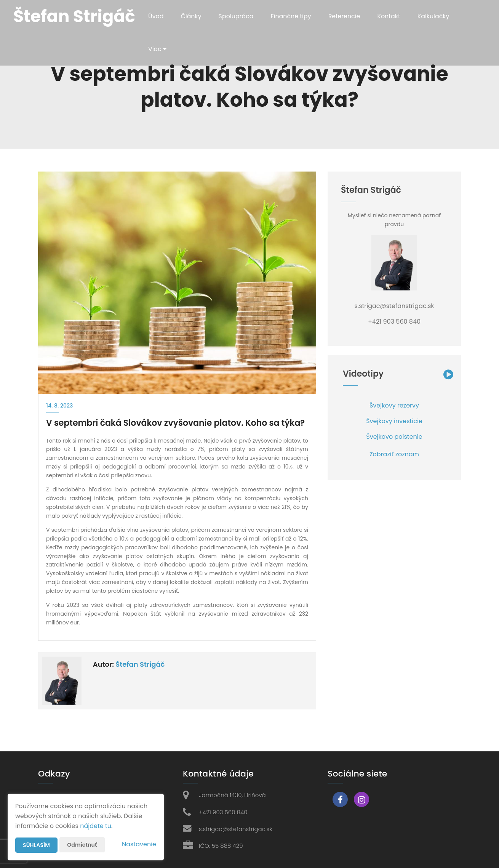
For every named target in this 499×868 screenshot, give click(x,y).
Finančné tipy (292, 16)
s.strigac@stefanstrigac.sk (235, 829)
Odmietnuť (82, 845)
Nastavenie (139, 844)
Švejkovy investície (394, 421)
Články (191, 16)
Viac (158, 49)
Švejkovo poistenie (394, 437)
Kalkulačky (435, 16)
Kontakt (390, 16)
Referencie (345, 16)
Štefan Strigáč (140, 664)
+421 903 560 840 (223, 812)
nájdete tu (96, 826)
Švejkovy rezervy (394, 405)
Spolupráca (236, 16)
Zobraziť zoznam (394, 454)
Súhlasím (36, 845)
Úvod (156, 16)
